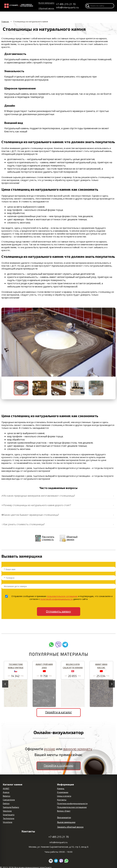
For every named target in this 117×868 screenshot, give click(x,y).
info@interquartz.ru (67, 7)
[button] (4, 342)
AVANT (6, 788)
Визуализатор (64, 817)
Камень (61, 788)
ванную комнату (78, 749)
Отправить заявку (58, 611)
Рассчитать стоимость (48, 538)
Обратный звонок (46, 8)
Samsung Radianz (11, 807)
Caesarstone (9, 800)
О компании (63, 792)
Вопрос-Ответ (64, 811)
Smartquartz (9, 815)
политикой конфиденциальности (57, 599)
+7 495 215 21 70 (66, 4)
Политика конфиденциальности (72, 803)
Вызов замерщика (46, 3)
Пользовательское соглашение (72, 807)
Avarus (6, 792)
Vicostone (8, 822)
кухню (50, 749)
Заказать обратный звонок (70, 827)
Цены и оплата (64, 796)
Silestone (7, 811)
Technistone (9, 818)
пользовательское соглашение (62, 596)
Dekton (6, 803)
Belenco (7, 796)
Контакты (62, 800)
